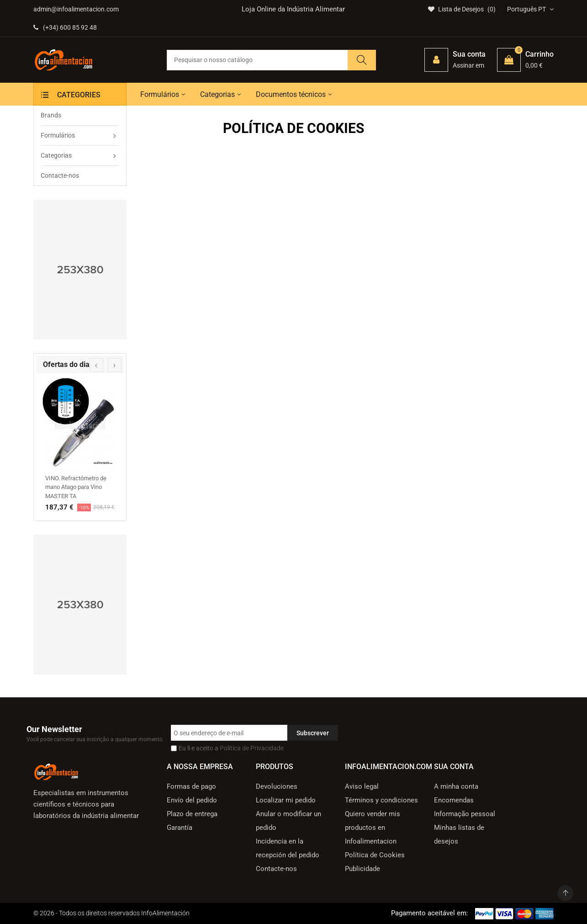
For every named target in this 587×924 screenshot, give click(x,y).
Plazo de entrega (192, 814)
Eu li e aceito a (231, 748)
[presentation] (96, 365)
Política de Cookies (375, 855)
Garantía (180, 828)
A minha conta (456, 786)
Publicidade (362, 869)
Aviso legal (362, 786)
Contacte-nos (276, 869)
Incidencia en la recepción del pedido (288, 848)
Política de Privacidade (252, 748)
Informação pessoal (465, 814)
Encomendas (454, 800)
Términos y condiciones (381, 800)
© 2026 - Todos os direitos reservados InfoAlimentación (111, 913)
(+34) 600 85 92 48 (65, 27)
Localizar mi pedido (286, 800)
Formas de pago (191, 786)
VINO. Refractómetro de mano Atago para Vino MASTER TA (76, 487)
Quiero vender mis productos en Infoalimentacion (373, 828)
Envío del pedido (192, 800)
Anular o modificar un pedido (288, 821)
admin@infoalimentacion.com (76, 9)
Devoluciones (277, 786)
